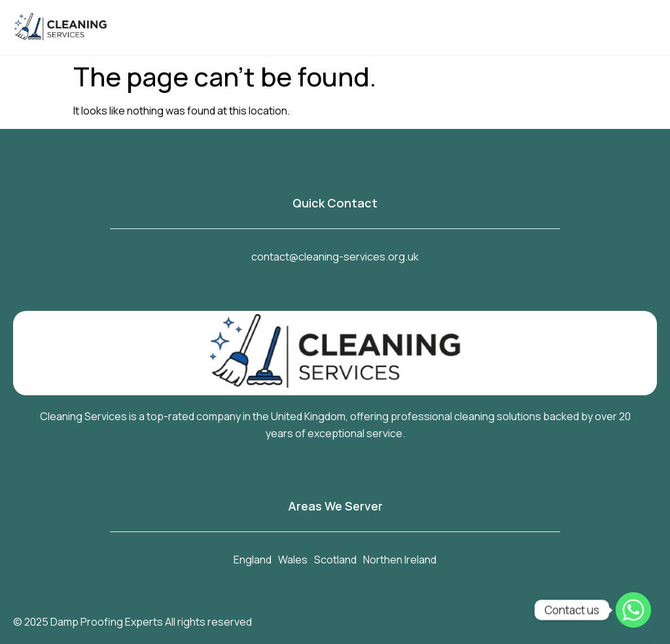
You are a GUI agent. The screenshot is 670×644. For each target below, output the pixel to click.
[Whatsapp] (633, 610)
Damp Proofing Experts (107, 622)
